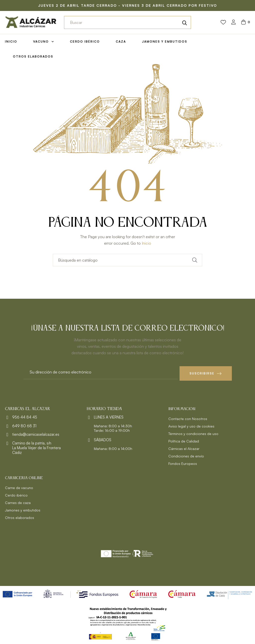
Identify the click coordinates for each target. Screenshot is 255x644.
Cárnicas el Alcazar (184, 447)
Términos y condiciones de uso (193, 432)
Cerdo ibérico (16, 494)
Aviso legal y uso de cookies (191, 425)
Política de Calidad (184, 440)
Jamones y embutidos (23, 509)
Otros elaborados (20, 516)
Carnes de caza (18, 501)
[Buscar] (127, 260)
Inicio (146, 243)
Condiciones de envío (186, 455)
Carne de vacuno (19, 486)
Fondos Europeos (183, 462)
